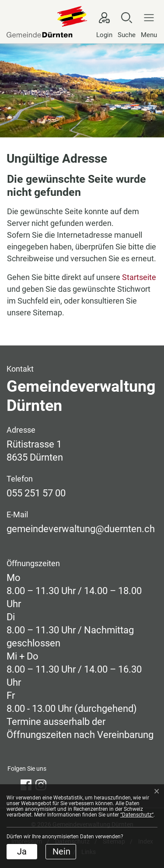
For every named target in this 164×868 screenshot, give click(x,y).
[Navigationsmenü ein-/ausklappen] (147, 25)
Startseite (139, 277)
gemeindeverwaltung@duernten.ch (81, 529)
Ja (22, 851)
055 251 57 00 (36, 493)
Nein (61, 851)
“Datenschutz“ (137, 815)
